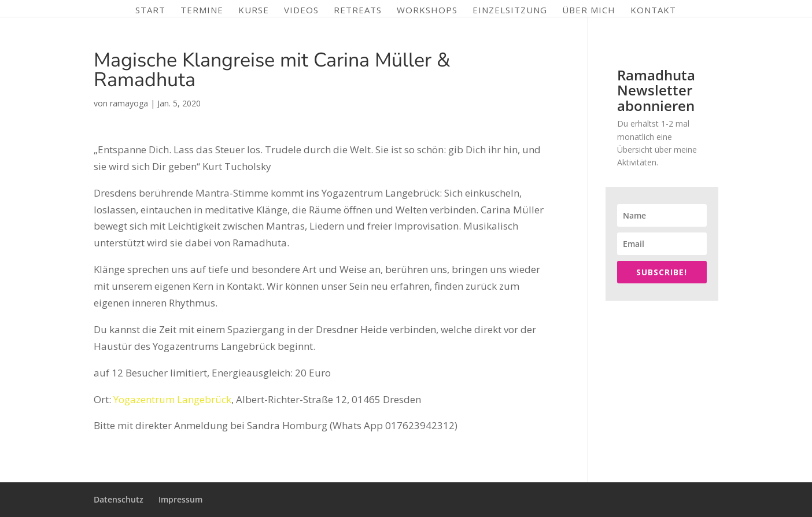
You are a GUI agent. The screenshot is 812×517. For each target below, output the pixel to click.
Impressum (180, 499)
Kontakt (653, 11)
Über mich (589, 11)
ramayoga (129, 103)
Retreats (358, 11)
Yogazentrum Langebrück (172, 399)
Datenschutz (119, 499)
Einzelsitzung (510, 11)
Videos (301, 11)
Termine (202, 11)
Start (150, 11)
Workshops (427, 11)
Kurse (254, 11)
